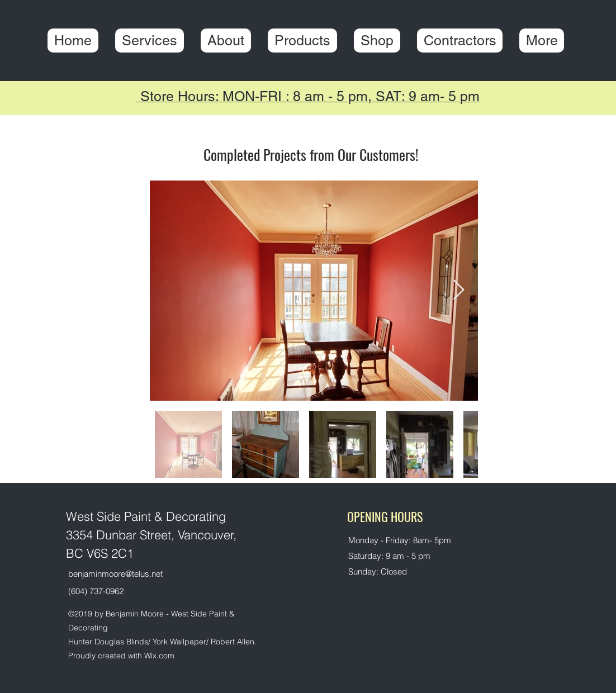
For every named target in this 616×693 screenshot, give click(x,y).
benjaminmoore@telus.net (115, 574)
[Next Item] (459, 290)
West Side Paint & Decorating (146, 516)
